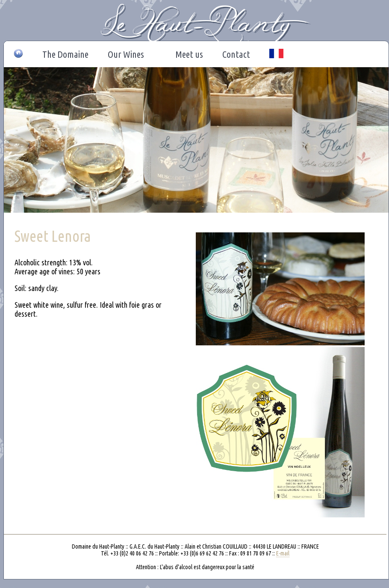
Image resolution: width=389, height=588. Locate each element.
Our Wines (128, 54)
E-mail (283, 553)
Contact (236, 54)
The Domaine (65, 54)
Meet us (189, 54)
